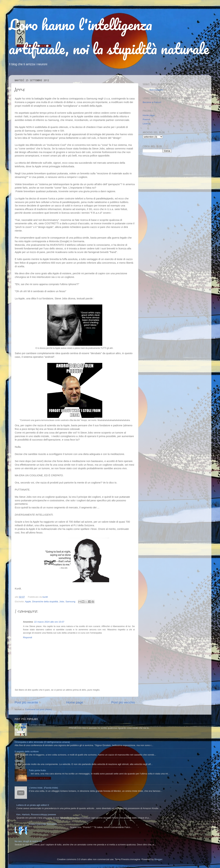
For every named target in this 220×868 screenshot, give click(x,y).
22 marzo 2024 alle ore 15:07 (49, 622)
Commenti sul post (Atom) (38, 709)
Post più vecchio (123, 702)
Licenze (147, 124)
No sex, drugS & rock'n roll (28, 841)
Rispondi (28, 637)
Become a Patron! (152, 102)
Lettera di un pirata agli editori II (33, 805)
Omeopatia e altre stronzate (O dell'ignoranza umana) (42, 742)
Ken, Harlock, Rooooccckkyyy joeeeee (36, 815)
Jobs (62, 602)
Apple (28, 602)
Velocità (19, 761)
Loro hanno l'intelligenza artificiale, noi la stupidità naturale (109, 36)
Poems (146, 119)
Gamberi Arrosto (37, 725)
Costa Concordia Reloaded (43, 824)
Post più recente (26, 702)
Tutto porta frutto (37, 770)
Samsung (70, 602)
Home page (75, 702)
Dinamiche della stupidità (45, 602)
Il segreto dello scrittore (27, 751)
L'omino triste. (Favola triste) (43, 788)
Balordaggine (156, 90)
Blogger (158, 859)
